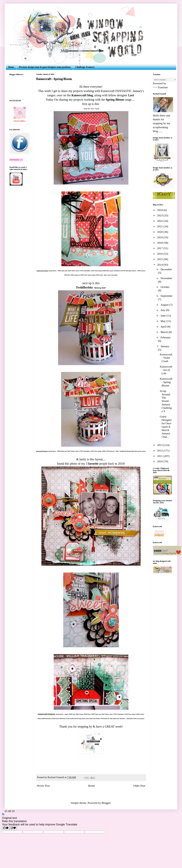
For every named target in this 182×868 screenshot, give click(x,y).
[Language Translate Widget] (164, 80)
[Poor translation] (13, 828)
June (163, 316)
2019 (160, 237)
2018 (160, 243)
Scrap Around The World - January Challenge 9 (166, 401)
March (165, 332)
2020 (160, 232)
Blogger (106, 803)
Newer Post (43, 786)
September (167, 296)
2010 (160, 461)
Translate (160, 87)
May (163, 321)
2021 (160, 226)
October (165, 287)
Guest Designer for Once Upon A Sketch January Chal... (166, 427)
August (165, 305)
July (163, 310)
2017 (160, 248)
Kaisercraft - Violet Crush (166, 358)
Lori (131, 95)
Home (11, 67)
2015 (160, 259)
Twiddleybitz (84, 287)
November (166, 278)
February (166, 337)
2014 (160, 265)
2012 (160, 451)
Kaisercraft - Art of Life (166, 370)
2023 (160, 215)
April (164, 327)
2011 (160, 456)
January (165, 346)
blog (90, 95)
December (166, 269)
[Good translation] (6, 828)
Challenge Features (85, 67)
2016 (160, 254)
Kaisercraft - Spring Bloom (166, 382)
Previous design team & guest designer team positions (45, 67)
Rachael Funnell (56, 777)
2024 (160, 210)
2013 (160, 445)
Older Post (139, 786)
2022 (160, 221)
